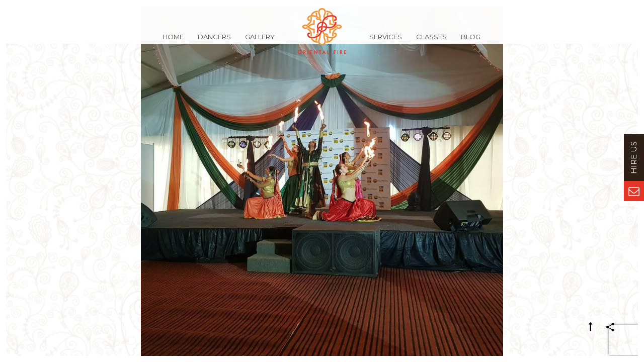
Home (173, 42)
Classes (431, 42)
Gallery (260, 42)
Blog (471, 42)
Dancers (214, 42)
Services (386, 42)
